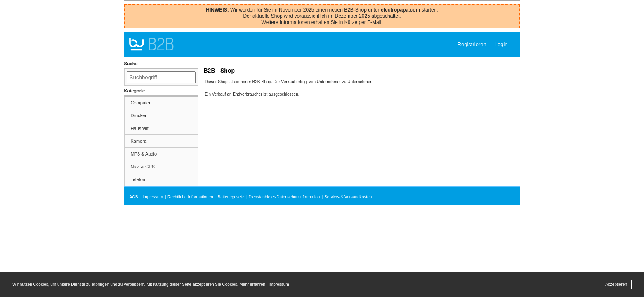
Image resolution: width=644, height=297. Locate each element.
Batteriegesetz (231, 197)
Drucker (139, 115)
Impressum (153, 197)
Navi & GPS (143, 167)
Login (501, 44)
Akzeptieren (616, 284)
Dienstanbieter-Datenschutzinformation (284, 197)
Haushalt (140, 128)
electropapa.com (400, 10)
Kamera (139, 141)
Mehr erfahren (252, 284)
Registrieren (472, 44)
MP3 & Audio (144, 154)
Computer (141, 103)
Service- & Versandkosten (348, 197)
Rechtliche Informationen (190, 197)
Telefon (138, 179)
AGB (134, 197)
